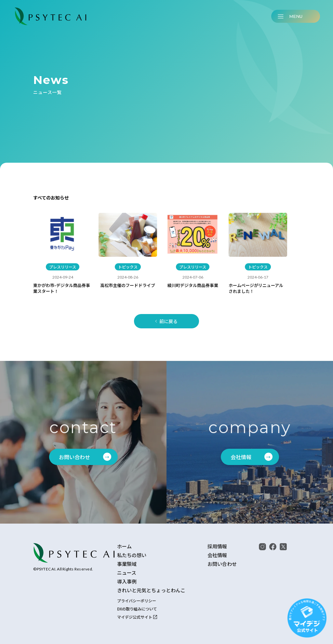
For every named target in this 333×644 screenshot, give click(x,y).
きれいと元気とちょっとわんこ (151, 590)
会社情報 (217, 555)
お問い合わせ (222, 564)
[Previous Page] (166, 321)
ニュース (127, 573)
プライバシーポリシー (137, 601)
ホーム (124, 546)
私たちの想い (132, 555)
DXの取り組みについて (137, 609)
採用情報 (217, 546)
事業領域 (127, 564)
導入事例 (127, 582)
